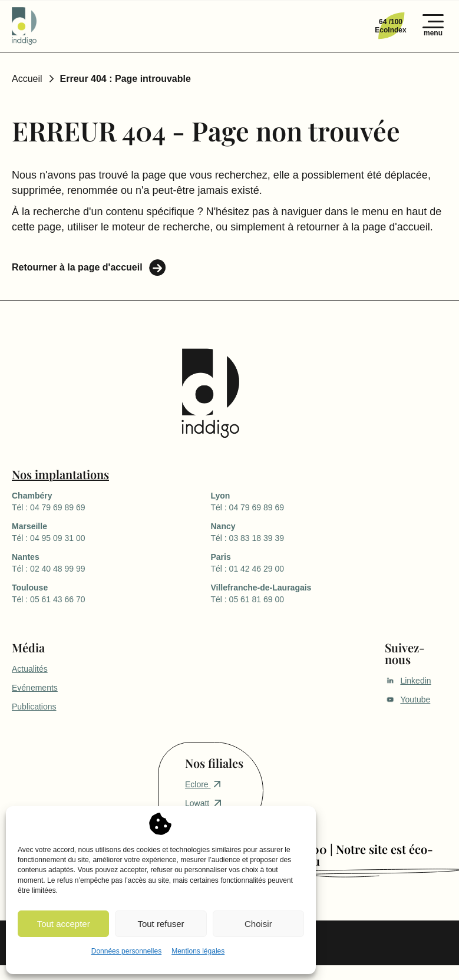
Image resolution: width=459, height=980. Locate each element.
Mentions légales (198, 951)
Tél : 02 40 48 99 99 (111, 562)
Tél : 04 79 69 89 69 (111, 501)
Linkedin (408, 681)
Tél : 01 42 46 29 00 (310, 562)
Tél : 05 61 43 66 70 (111, 593)
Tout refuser (161, 924)
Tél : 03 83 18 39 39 (310, 532)
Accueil (27, 79)
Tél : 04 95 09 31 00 (111, 532)
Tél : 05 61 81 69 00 (310, 593)
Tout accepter (64, 924)
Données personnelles (126, 951)
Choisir (258, 924)
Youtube (407, 699)
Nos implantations (60, 474)
